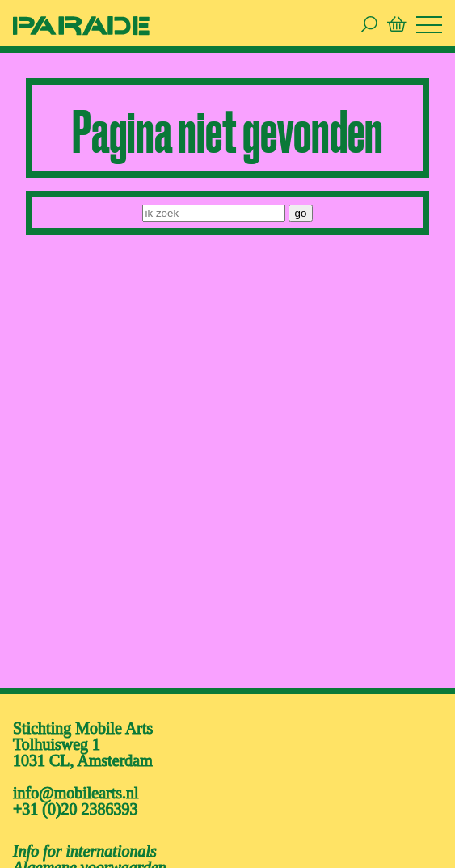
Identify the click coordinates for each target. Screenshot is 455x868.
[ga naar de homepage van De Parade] (81, 25)
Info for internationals (85, 851)
